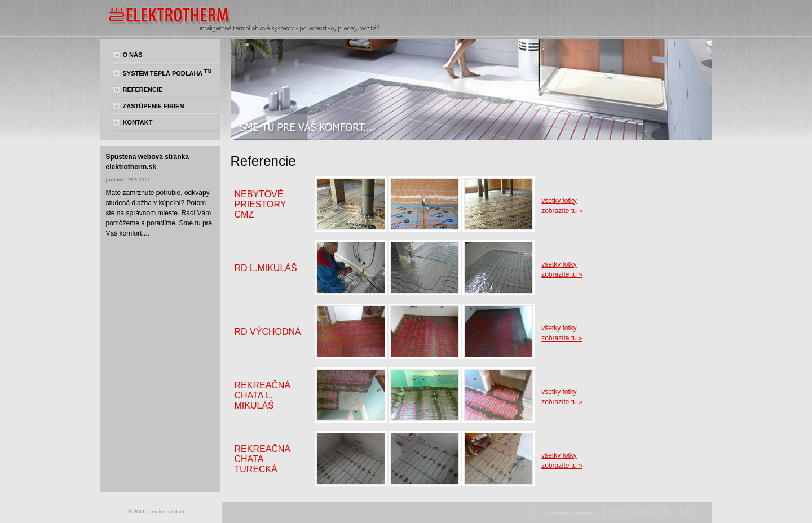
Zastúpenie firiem (154, 106)
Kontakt (138, 122)
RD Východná (268, 332)
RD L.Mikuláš (266, 268)
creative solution (166, 512)
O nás (133, 55)
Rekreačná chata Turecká (263, 459)
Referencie (143, 90)
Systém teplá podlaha (167, 72)
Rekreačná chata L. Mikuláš (263, 395)
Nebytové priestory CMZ (261, 204)
